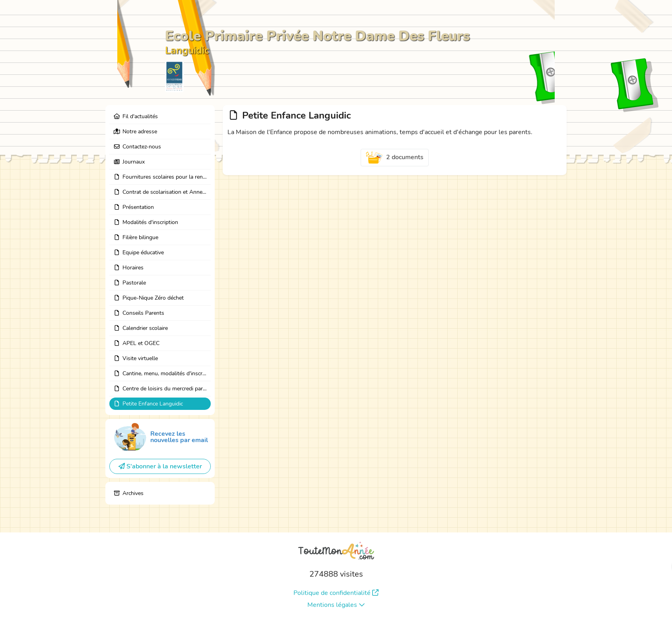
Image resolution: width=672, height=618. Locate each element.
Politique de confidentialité (336, 593)
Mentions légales (336, 605)
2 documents (395, 158)
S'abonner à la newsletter (160, 466)
